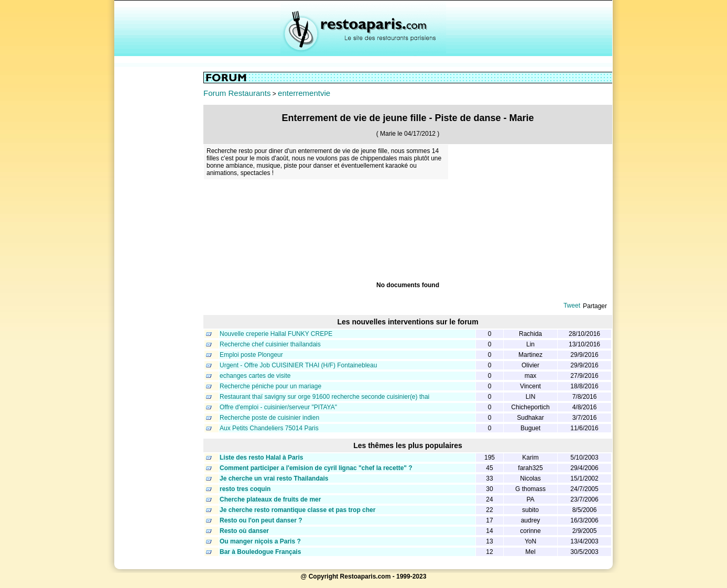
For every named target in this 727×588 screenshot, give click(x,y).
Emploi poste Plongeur (251, 355)
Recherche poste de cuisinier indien (269, 418)
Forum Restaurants (237, 93)
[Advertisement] (159, 229)
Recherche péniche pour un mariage (270, 386)
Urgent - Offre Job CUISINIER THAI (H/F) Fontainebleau (298, 365)
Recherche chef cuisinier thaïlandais (270, 344)
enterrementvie (304, 93)
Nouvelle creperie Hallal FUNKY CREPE (276, 334)
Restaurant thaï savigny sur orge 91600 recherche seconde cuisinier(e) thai (324, 397)
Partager (595, 306)
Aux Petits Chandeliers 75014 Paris (269, 428)
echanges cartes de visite (255, 376)
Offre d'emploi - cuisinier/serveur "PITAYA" (278, 407)
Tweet (572, 306)
